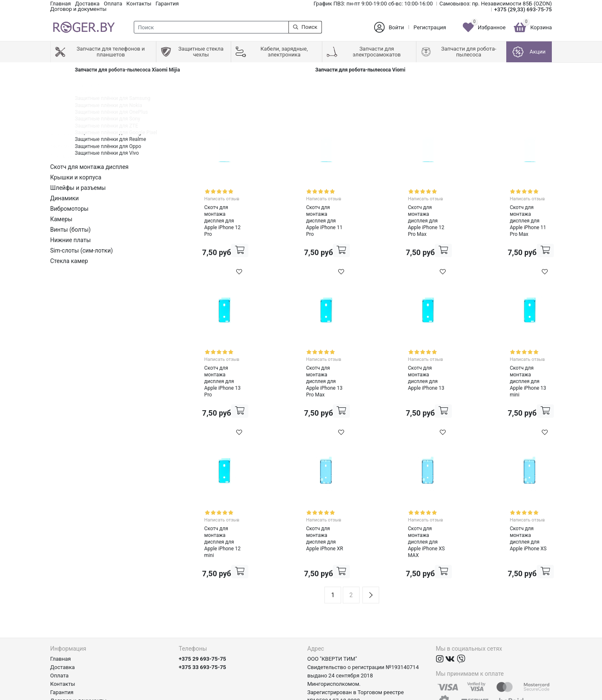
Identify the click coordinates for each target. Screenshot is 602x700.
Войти (397, 27)
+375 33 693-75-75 (203, 612)
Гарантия (167, 4)
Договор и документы (78, 9)
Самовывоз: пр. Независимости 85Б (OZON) (496, 4)
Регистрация (430, 27)
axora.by (542, 694)
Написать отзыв (209, 195)
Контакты (139, 4)
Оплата (113, 4)
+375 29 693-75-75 (203, 604)
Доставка (87, 4)
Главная (60, 4)
